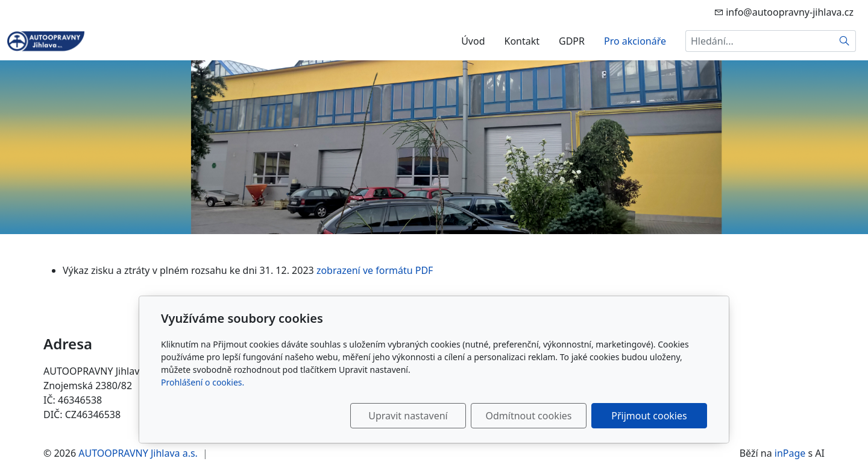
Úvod (473, 41)
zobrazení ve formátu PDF (375, 270)
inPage (790, 453)
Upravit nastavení (408, 416)
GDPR (572, 41)
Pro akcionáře (635, 41)
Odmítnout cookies (529, 416)
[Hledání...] (759, 41)
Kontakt (522, 41)
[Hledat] (845, 41)
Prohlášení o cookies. (203, 382)
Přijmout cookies (649, 416)
